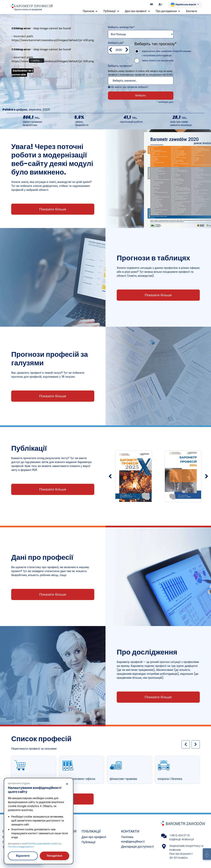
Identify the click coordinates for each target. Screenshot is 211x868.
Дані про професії (94, 837)
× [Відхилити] (67, 784)
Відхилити (23, 856)
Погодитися (54, 856)
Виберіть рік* (116, 43)
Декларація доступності (137, 847)
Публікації (89, 842)
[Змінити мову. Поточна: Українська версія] (185, 5)
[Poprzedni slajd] (110, 476)
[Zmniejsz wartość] (111, 50)
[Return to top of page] (207, 854)
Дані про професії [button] (137, 11)
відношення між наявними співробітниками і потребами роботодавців (167, 53)
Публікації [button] (111, 11)
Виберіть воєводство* (121, 27)
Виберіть (141, 95)
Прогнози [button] (90, 11)
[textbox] (137, 81)
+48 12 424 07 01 (180, 835)
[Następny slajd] (206, 476)
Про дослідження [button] (168, 11)
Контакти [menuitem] (191, 11)
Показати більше (53, 209)
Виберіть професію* (120, 66)
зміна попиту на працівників (158, 60)
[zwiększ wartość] (127, 50)
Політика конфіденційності (21, 847)
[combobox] (141, 81)
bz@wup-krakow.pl (182, 839)
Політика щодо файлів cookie (43, 844)
